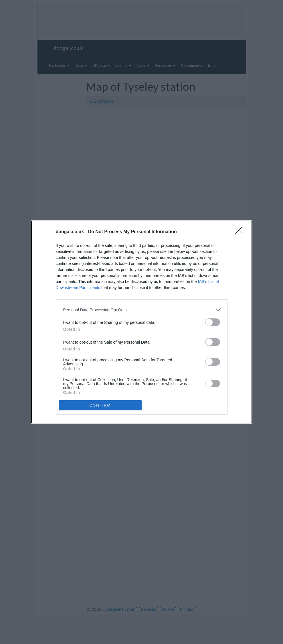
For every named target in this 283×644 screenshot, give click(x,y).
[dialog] (142, 322)
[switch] (213, 322)
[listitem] (142, 310)
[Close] (241, 232)
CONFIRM (100, 405)
